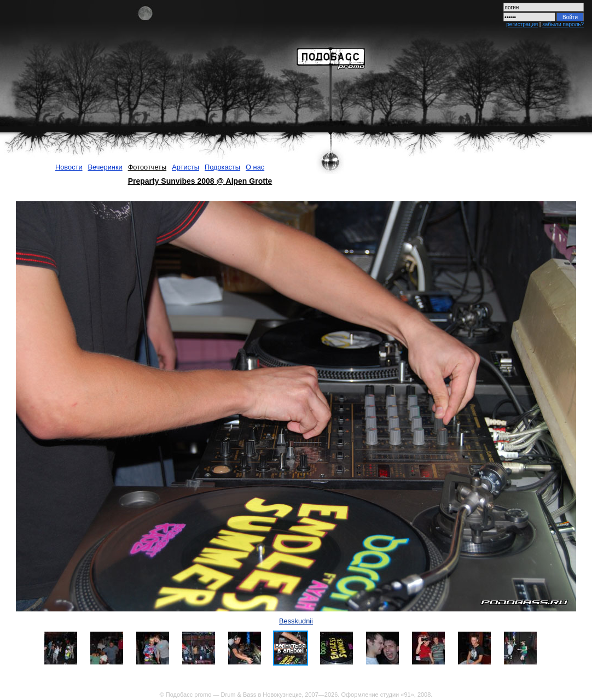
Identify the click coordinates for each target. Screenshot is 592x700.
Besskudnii (296, 621)
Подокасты (222, 167)
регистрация (522, 24)
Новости (69, 167)
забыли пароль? (563, 24)
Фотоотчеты (147, 167)
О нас (255, 167)
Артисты (185, 167)
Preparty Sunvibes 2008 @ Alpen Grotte (200, 181)
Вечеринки (105, 167)
